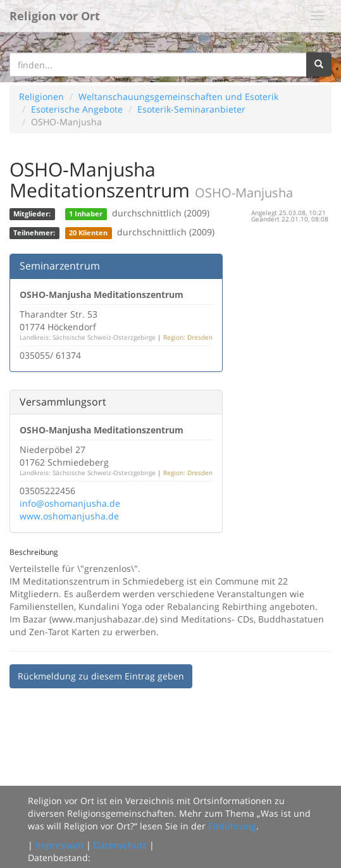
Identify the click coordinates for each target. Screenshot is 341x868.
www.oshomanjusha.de (69, 516)
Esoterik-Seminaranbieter (191, 109)
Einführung (232, 826)
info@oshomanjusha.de (70, 503)
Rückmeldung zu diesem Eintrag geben (101, 676)
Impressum (59, 845)
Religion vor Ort (55, 16)
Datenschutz (120, 845)
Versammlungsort (63, 402)
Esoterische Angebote (77, 109)
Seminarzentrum (60, 266)
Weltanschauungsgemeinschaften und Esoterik (178, 96)
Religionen (41, 96)
